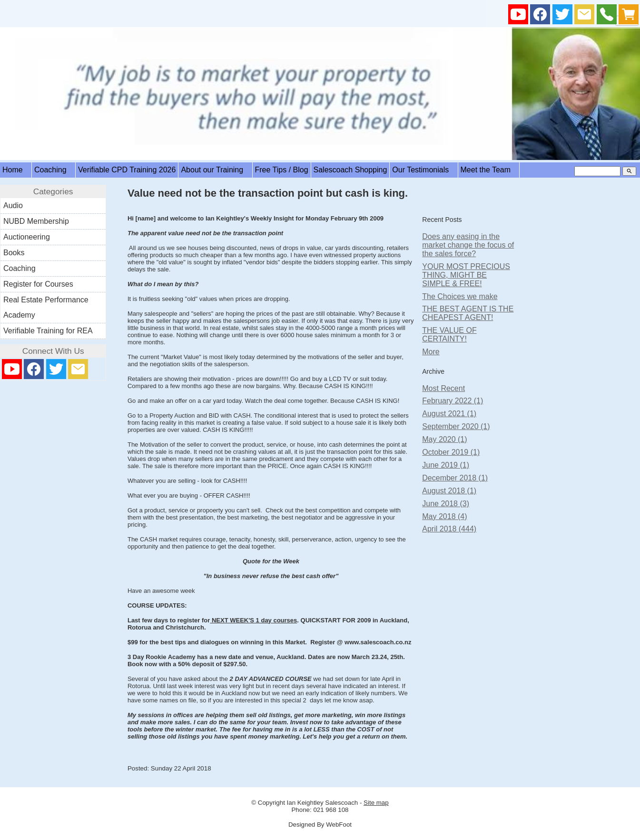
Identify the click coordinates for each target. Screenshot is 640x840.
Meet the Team (489, 170)
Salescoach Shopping (350, 170)
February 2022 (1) (453, 401)
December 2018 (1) (455, 478)
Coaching (54, 170)
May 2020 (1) (444, 439)
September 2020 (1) (456, 426)
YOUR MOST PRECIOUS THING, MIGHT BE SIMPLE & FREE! (466, 275)
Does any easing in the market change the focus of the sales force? (468, 245)
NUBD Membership (36, 221)
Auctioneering (27, 237)
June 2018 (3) (446, 504)
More (431, 352)
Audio (13, 205)
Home (16, 170)
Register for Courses (38, 284)
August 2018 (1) (449, 491)
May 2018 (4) (444, 516)
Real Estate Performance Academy (46, 307)
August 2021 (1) (449, 414)
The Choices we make (460, 296)
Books (14, 253)
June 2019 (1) (446, 465)
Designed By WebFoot (320, 825)
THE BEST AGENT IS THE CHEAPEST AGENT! (468, 313)
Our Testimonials (423, 170)
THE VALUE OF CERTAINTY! (449, 335)
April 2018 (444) (449, 529)
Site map (376, 803)
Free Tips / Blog (282, 170)
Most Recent (443, 388)
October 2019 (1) (451, 452)
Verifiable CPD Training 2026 (127, 170)
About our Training (215, 170)
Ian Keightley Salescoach (323, 803)
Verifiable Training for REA (48, 331)
